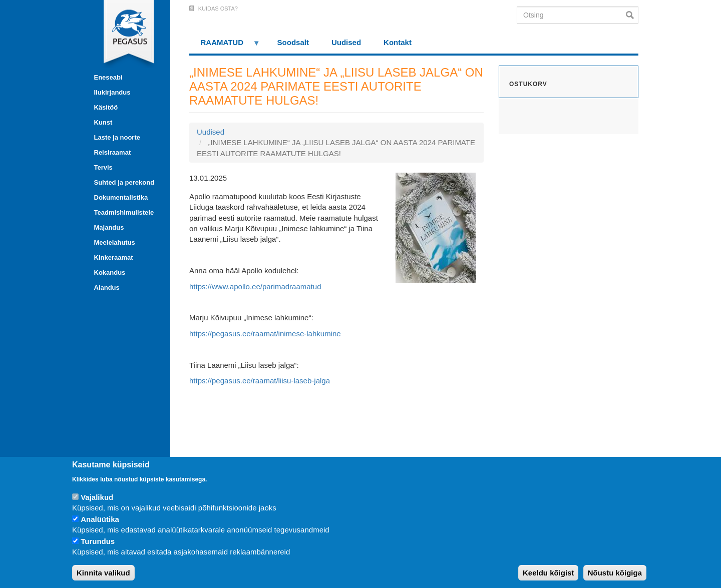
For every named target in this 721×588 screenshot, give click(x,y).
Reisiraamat (113, 152)
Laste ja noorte (117, 137)
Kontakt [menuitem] (398, 42)
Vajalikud (97, 497)
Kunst (103, 122)
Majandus (109, 227)
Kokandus (110, 272)
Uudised (211, 132)
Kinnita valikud (103, 573)
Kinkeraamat (114, 257)
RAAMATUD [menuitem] (225, 46)
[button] (436, 227)
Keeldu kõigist (549, 573)
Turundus (98, 541)
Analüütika (100, 519)
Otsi (632, 15)
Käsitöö (106, 107)
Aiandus (107, 287)
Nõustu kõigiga (615, 573)
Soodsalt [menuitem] (293, 42)
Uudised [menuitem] (346, 42)
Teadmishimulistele (124, 212)
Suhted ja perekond (124, 182)
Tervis (103, 167)
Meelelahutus (115, 242)
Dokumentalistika (121, 197)
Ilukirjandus (112, 92)
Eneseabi (108, 77)
